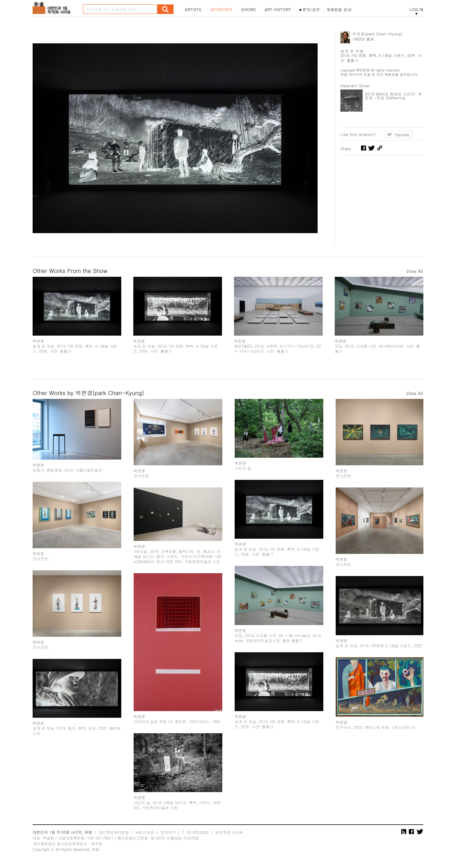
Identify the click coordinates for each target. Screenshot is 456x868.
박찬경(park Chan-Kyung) (377, 34)
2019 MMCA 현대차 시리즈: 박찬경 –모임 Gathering (393, 96)
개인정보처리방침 (114, 832)
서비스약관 (145, 832)
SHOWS (249, 9)
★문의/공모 (309, 9)
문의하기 (168, 832)
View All (415, 271)
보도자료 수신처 (229, 832)
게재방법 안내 (339, 9)
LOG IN (416, 9)
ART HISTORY (278, 9)
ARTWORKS (221, 9)
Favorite (402, 135)
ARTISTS (193, 9)
